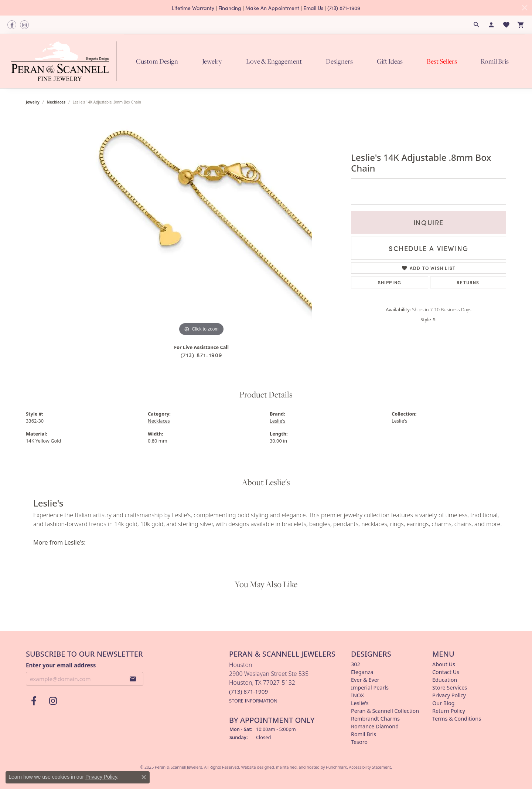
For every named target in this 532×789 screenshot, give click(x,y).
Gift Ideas (390, 61)
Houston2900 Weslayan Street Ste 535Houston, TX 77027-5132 (269, 682)
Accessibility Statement (370, 767)
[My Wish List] (506, 25)
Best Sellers (442, 61)
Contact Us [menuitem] (446, 672)
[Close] (525, 8)
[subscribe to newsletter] (133, 679)
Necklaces (56, 102)
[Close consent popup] (144, 777)
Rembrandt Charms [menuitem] (375, 719)
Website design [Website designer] (255, 767)
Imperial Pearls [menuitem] (370, 688)
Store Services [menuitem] (450, 688)
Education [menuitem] (445, 680)
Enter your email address (61, 665)
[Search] (477, 25)
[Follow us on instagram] (24, 25)
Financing (230, 8)
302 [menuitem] (356, 664)
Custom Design (157, 61)
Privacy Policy (101, 777)
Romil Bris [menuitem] (364, 734)
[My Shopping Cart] (521, 25)
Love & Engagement (274, 61)
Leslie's (277, 421)
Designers (339, 61)
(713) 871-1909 (344, 8)
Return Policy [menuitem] (449, 711)
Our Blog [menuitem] (443, 703)
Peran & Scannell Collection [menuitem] (385, 711)
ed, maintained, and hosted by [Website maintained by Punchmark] (298, 767)
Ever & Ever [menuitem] (365, 680)
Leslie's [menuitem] (360, 703)
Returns (468, 282)
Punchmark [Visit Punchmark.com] (336, 767)
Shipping (390, 282)
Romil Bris (495, 61)
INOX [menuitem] (357, 695)
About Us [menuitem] (444, 664)
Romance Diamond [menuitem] (375, 726)
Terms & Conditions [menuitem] (457, 719)
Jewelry (212, 61)
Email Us (313, 8)
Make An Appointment (272, 8)
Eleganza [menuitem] (362, 672)
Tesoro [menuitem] (359, 742)
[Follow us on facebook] (12, 25)
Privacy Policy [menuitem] (449, 695)
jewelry (33, 102)
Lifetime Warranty (193, 8)
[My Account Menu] (491, 25)
